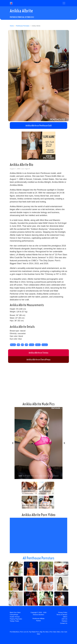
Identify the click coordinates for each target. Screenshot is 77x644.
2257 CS (64, 619)
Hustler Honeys (15, 617)
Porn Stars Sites (55, 632)
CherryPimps (14, 615)
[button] (13, 443)
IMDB (18, 345)
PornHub (32, 345)
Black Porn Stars (15, 612)
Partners (65, 621)
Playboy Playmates (16, 619)
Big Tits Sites (44, 632)
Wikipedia (13, 345)
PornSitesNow (14, 632)
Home (12, 26)
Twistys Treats (14, 621)
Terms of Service (62, 615)
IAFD (22, 345)
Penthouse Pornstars (23, 26)
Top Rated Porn (34, 632)
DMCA (65, 617)
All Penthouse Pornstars (38, 558)
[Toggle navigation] (64, 3)
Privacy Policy (63, 612)
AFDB (26, 345)
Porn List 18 (24, 632)
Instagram (45, 345)
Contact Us (64, 623)
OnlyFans (38, 345)
